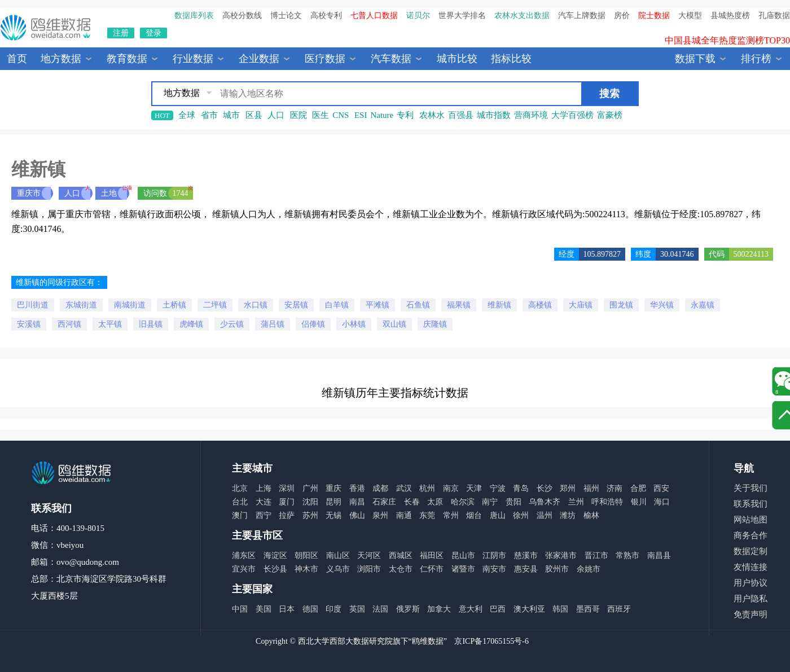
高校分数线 (242, 16)
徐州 (521, 515)
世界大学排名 (462, 16)
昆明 (333, 502)
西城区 (401, 555)
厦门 (287, 502)
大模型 (690, 16)
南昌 (357, 502)
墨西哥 (588, 609)
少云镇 (232, 324)
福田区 (432, 555)
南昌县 (659, 555)
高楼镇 (540, 305)
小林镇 (354, 324)
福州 (591, 488)
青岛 (521, 488)
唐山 (498, 515)
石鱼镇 (418, 305)
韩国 (560, 609)
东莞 (427, 515)
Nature (382, 115)
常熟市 (627, 555)
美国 (264, 609)
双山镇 (394, 324)
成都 (380, 488)
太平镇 (110, 324)
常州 (451, 515)
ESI (361, 115)
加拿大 (439, 609)
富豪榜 (610, 115)
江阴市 (494, 555)
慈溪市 (526, 555)
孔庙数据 (774, 16)
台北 (240, 502)
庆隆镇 (435, 324)
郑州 (568, 488)
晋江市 (596, 555)
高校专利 (326, 16)
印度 (333, 609)
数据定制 (750, 551)
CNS (341, 115)
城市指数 (494, 115)
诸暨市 (463, 569)
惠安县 (526, 569)
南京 (451, 488)
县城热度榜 (730, 16)
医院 (299, 115)
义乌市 (338, 569)
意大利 (471, 609)
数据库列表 (194, 16)
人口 (276, 115)
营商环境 (531, 115)
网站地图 (750, 520)
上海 (264, 488)
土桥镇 (174, 305)
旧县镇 (151, 324)
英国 (357, 609)
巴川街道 (33, 305)
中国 (240, 609)
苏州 (310, 515)
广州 (310, 488)
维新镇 (499, 305)
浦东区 (244, 555)
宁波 (498, 488)
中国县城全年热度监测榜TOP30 (727, 47)
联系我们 (750, 504)
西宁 (264, 515)
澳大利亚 (529, 609)
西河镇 (69, 324)
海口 (662, 502)
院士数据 (654, 16)
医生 (321, 115)
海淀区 (275, 555)
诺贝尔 (418, 16)
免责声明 (750, 614)
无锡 (333, 515)
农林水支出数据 (522, 16)
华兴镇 (662, 305)
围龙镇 (621, 305)
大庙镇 (581, 305)
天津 (474, 488)
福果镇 (459, 305)
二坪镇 (215, 305)
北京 (240, 488)
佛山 (357, 515)
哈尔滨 (463, 502)
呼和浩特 (607, 502)
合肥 (638, 488)
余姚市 (589, 569)
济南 (615, 488)
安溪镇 (29, 324)
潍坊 (568, 515)
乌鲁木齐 (545, 502)
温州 (545, 515)
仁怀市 (432, 569)
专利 (405, 115)
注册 (121, 33)
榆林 (591, 515)
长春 (412, 502)
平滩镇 (378, 305)
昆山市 (463, 555)
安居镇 (296, 305)
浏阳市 (369, 569)
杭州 (427, 488)
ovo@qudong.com (88, 562)
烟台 (474, 515)
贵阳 (513, 502)
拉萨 (287, 515)
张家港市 (561, 555)
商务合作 (750, 535)
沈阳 (310, 502)
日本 (287, 609)
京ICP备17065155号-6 (491, 641)
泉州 (380, 515)
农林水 (432, 115)
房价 (622, 16)
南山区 (338, 555)
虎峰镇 (191, 324)
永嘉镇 (703, 305)
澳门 (240, 515)
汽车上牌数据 (582, 16)
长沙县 (275, 569)
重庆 (333, 488)
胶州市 (557, 569)
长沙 (545, 488)
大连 (264, 502)
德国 (310, 609)
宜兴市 (244, 569)
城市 (231, 115)
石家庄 (384, 502)
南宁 (490, 502)
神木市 (306, 569)
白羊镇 (337, 305)
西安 (661, 488)
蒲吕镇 (273, 324)
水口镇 (256, 305)
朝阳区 (306, 555)
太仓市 (401, 569)
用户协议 (750, 583)
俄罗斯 (408, 609)
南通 (404, 515)
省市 (209, 115)
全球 (187, 115)
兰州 (576, 502)
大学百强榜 (572, 115)
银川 (639, 502)
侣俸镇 (313, 324)
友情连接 (750, 567)
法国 (380, 609)
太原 (435, 502)
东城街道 (81, 305)
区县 (254, 115)
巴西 (498, 609)
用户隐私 (750, 599)
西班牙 (619, 609)
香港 (357, 488)
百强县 (461, 115)
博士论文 (286, 16)
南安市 (494, 569)
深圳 (287, 488)
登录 (153, 33)
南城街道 (130, 305)
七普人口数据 (374, 16)
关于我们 (750, 488)
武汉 (404, 488)
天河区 (369, 555)
